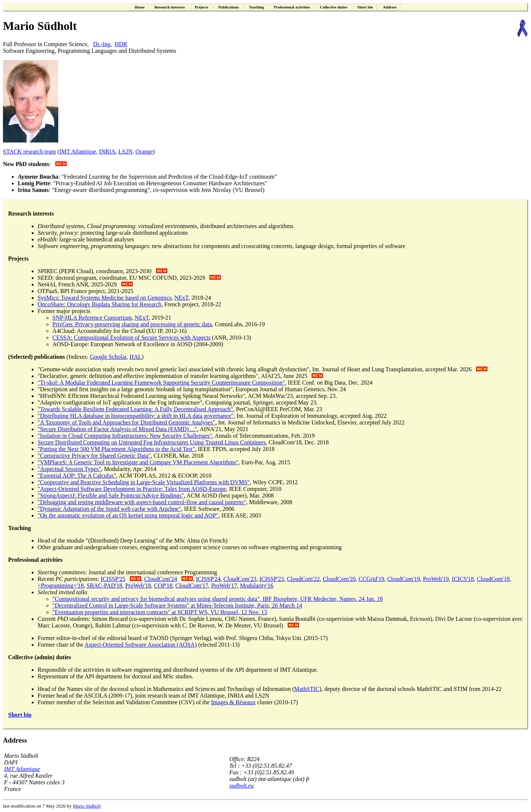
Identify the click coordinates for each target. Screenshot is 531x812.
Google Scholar (108, 357)
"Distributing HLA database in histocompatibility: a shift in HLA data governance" (136, 416)
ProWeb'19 (436, 579)
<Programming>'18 (61, 586)
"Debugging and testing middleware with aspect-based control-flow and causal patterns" (142, 502)
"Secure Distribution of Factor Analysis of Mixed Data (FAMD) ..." (117, 429)
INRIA (107, 152)
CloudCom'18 (493, 579)
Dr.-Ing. (102, 44)
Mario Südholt (87, 806)
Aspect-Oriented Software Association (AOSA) (140, 645)
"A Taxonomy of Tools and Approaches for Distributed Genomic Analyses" (126, 422)
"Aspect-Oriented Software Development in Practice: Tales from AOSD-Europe (132, 489)
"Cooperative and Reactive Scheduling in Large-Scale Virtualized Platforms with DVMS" (144, 482)
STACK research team (29, 152)
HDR (121, 44)
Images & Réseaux (233, 702)
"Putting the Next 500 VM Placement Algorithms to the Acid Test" (116, 449)
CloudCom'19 (404, 579)
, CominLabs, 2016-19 (238, 324)
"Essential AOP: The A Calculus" (77, 476)
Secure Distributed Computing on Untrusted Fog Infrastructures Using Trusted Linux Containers (152, 442)
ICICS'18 (463, 579)
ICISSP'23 (272, 579)
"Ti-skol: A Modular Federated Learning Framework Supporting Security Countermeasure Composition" (161, 383)
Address (15, 740)
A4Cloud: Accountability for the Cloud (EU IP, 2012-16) (119, 331)
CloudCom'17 (192, 586)
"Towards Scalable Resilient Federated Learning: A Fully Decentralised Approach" (135, 409)
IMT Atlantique (78, 152)
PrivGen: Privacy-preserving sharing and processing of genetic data (132, 324)
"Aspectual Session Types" (69, 469)
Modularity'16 (257, 586)
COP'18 (163, 586)
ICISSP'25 (113, 579)
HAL (136, 357)
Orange (144, 152)
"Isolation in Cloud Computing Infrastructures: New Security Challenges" (125, 436)
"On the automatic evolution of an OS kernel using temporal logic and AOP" (128, 515)
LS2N (125, 152)
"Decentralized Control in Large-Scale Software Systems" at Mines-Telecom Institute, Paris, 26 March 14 (177, 605)
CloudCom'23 (240, 579)
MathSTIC (307, 689)
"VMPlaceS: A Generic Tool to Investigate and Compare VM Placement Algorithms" (138, 462)
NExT (181, 298)
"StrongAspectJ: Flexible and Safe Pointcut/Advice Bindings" (111, 496)
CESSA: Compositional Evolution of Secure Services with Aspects (131, 338)
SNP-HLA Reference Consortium (92, 318)
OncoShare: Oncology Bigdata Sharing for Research (99, 304)
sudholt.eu (242, 786)
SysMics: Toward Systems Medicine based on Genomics (105, 298)
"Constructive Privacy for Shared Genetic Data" (94, 456)
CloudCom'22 (303, 579)
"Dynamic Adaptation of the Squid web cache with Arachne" (109, 509)
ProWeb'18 (138, 586)
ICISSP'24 (208, 579)
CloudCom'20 (339, 579)
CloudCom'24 (161, 579)
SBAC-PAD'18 (105, 586)
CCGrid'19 (371, 579)
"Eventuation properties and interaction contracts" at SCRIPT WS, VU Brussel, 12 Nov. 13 (160, 612)
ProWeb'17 (224, 586)
